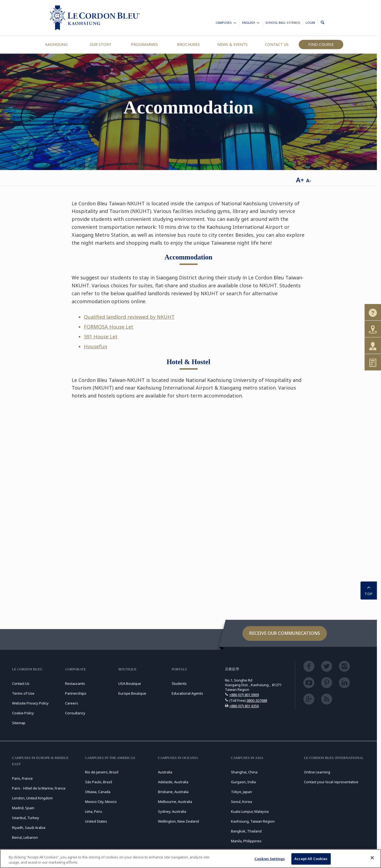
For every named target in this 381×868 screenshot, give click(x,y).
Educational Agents (187, 693)
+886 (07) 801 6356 (244, 706)
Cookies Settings (270, 859)
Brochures (188, 44)
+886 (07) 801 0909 (244, 695)
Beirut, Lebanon (25, 837)
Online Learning (317, 772)
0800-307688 (257, 700)
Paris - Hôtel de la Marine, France (39, 788)
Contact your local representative (331, 782)
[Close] (372, 858)
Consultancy (75, 713)
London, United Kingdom (32, 798)
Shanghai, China (244, 772)
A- (309, 180)
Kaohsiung (56, 44)
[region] (190, 859)
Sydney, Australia (172, 811)
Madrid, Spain (23, 808)
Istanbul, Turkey (26, 818)
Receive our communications (285, 633)
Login (310, 23)
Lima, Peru (93, 811)
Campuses (226, 23)
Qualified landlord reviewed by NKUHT (129, 317)
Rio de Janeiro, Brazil (102, 772)
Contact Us (277, 44)
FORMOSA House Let (109, 327)
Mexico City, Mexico (101, 802)
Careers (72, 703)
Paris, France (22, 778)
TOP (369, 590)
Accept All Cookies (311, 859)
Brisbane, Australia (173, 792)
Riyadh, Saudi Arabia (29, 828)
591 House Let (101, 337)
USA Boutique (130, 683)
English (251, 23)
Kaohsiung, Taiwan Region (253, 821)
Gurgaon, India (243, 782)
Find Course (321, 44)
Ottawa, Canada (98, 792)
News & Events (232, 44)
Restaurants (75, 683)
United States (96, 821)
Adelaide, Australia (173, 782)
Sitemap (19, 723)
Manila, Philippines (246, 841)
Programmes (144, 44)
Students (179, 683)
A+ (300, 180)
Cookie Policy (23, 713)
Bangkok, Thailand (246, 831)
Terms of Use (23, 693)
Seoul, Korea (241, 802)
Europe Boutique (132, 693)
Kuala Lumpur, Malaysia (250, 811)
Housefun (96, 346)
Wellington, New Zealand (178, 821)
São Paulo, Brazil (99, 782)
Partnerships (76, 693)
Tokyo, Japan (241, 792)
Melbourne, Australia (175, 802)
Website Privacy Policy (30, 703)
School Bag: (283, 23)
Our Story (100, 44)
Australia (165, 772)
